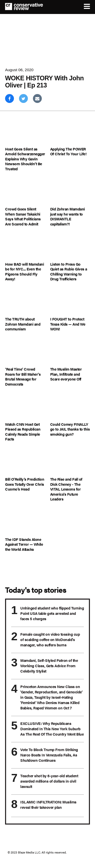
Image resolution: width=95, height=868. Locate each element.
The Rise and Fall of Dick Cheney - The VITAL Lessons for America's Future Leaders (66, 489)
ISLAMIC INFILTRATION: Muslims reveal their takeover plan (48, 804)
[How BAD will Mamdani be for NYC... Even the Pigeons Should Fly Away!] (25, 248)
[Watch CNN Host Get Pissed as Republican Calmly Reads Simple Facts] (25, 408)
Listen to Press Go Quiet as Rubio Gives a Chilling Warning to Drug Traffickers (69, 271)
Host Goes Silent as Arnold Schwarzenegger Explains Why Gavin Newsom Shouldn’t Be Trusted (25, 159)
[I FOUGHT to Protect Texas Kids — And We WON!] (70, 303)
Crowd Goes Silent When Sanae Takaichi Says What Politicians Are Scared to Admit (23, 216)
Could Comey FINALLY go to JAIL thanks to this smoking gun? (70, 429)
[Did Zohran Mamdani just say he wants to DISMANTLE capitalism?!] (70, 193)
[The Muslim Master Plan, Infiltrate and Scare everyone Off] (70, 353)
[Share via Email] (37, 98)
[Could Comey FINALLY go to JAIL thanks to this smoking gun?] (70, 408)
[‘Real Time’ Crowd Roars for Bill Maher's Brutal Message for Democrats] (25, 353)
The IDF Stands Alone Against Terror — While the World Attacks (24, 544)
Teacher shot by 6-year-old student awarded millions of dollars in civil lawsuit (49, 781)
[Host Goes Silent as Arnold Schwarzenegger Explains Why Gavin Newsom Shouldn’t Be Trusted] (25, 133)
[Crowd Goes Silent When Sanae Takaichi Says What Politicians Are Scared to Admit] (25, 193)
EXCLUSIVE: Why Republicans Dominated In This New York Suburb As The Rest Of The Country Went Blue (52, 729)
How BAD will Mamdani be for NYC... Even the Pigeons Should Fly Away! (24, 271)
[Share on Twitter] (23, 98)
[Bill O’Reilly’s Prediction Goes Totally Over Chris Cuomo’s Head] (25, 463)
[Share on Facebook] (9, 98)
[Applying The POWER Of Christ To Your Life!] (70, 133)
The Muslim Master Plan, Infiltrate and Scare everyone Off (66, 374)
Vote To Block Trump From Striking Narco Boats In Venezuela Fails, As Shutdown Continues (49, 755)
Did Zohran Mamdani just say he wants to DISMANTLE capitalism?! (68, 216)
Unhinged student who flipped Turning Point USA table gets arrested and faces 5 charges (52, 613)
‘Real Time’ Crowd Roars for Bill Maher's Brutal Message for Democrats (23, 376)
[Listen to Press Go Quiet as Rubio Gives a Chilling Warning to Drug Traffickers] (70, 248)
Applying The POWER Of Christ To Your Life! (68, 151)
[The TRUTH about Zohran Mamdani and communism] (25, 303)
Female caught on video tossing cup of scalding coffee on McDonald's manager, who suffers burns (50, 639)
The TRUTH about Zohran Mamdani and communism (23, 324)
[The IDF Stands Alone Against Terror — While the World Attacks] (25, 523)
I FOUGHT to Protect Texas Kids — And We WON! (68, 324)
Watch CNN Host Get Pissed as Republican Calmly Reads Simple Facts (23, 432)
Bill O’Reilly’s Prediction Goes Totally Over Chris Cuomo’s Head (25, 484)
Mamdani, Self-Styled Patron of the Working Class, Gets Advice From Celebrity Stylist (49, 666)
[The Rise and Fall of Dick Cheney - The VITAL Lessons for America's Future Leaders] (70, 463)
